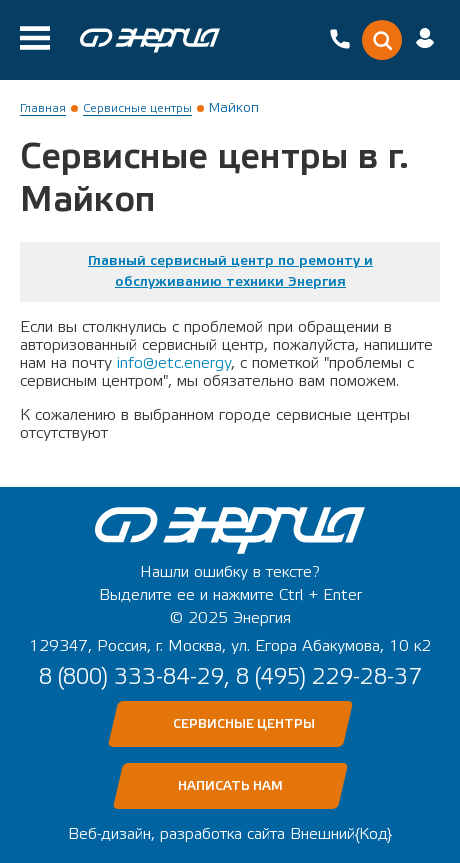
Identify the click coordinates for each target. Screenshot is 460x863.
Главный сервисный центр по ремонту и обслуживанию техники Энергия (230, 271)
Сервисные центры (137, 108)
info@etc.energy (174, 363)
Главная (43, 108)
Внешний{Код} (341, 834)
